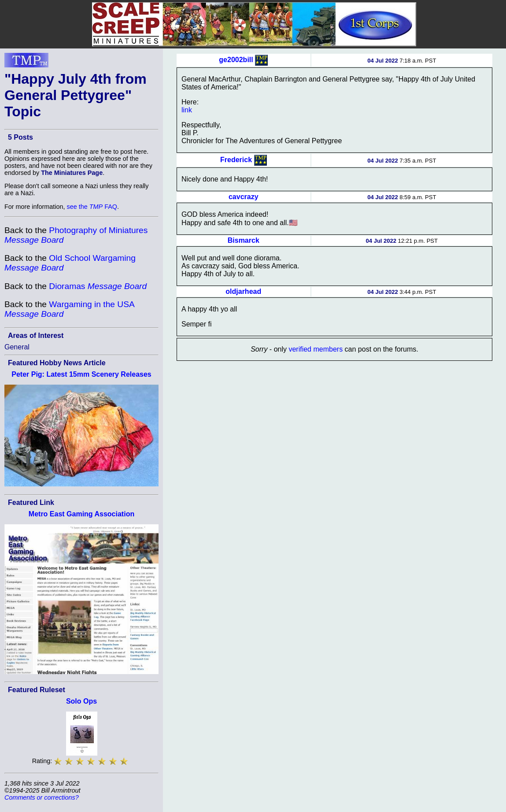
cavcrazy (244, 197)
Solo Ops (81, 701)
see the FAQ (92, 207)
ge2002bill (236, 60)
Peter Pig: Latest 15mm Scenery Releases (81, 374)
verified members (316, 349)
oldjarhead (243, 291)
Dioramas (98, 286)
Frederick (236, 160)
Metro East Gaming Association (81, 514)
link (187, 110)
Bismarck (244, 240)
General (17, 347)
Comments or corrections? (42, 797)
